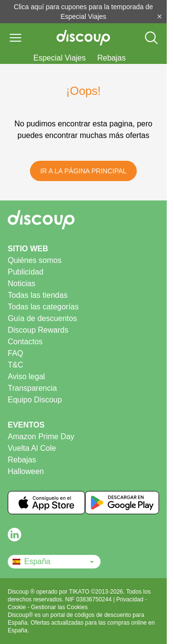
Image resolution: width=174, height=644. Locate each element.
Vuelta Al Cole (32, 448)
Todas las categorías (43, 307)
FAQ (15, 353)
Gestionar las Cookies (59, 607)
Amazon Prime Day (41, 437)
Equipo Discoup (35, 400)
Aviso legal (26, 376)
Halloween (26, 471)
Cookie (18, 607)
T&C (15, 365)
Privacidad (131, 599)
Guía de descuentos (42, 318)
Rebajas (111, 58)
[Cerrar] (159, 16)
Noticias (22, 284)
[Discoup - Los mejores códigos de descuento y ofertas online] (83, 38)
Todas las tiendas (38, 295)
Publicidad (26, 272)
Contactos (25, 342)
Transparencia (32, 388)
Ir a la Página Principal (83, 171)
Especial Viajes (59, 58)
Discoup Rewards (38, 330)
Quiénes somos (35, 260)
